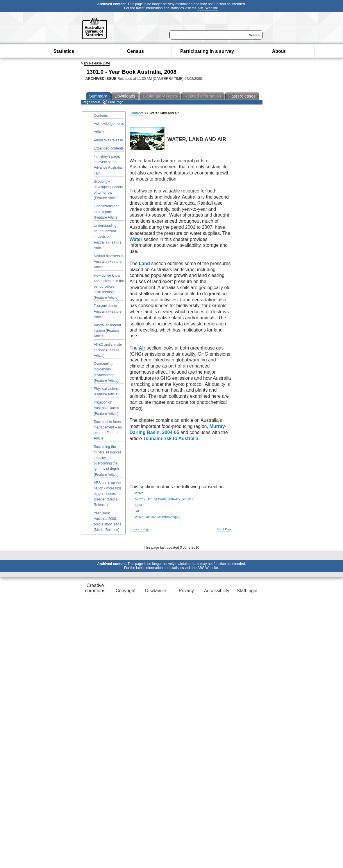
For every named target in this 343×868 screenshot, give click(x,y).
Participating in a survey (207, 51)
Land (139, 505)
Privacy (186, 591)
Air (137, 511)
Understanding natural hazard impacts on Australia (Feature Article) (108, 237)
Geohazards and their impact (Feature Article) (107, 212)
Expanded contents (109, 148)
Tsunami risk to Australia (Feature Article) (108, 311)
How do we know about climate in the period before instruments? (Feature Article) (109, 287)
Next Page (224, 529)
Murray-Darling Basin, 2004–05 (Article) (164, 499)
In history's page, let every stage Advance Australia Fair (108, 165)
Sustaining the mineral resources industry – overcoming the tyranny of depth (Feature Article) (108, 461)
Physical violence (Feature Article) (107, 391)
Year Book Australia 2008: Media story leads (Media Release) (108, 522)
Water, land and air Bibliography (157, 517)
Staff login (247, 591)
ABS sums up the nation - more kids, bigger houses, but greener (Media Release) (108, 494)
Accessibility (217, 591)
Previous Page (140, 529)
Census (135, 51)
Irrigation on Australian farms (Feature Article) (107, 408)
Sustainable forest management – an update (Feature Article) (108, 430)
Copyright (126, 591)
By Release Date (97, 63)
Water (139, 493)
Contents (101, 116)
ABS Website (208, 8)
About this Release (109, 140)
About (279, 51)
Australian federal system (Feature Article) (107, 331)
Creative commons (95, 588)
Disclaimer (156, 591)
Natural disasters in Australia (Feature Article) (109, 262)
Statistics (64, 51)
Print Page (113, 102)
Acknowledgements (109, 124)
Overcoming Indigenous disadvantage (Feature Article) (106, 372)
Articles (100, 132)
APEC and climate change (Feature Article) (108, 350)
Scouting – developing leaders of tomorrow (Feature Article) (109, 190)
